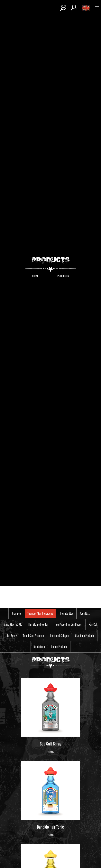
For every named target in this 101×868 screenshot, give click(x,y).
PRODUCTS (63, 276)
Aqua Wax (85, 613)
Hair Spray (12, 636)
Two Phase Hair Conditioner (68, 624)
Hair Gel (93, 624)
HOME (35, 276)
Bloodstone (39, 647)
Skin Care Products (85, 636)
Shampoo (16, 613)
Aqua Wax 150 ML (13, 624)
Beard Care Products (33, 636)
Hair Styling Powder (38, 624)
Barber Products (59, 647)
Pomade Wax (67, 613)
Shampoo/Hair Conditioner (41, 613)
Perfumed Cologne (59, 636)
